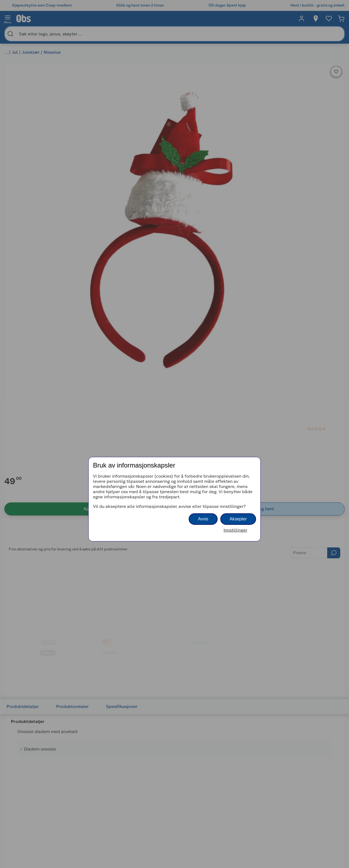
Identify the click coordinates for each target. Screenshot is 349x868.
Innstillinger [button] (235, 530)
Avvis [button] (203, 519)
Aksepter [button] (238, 519)
